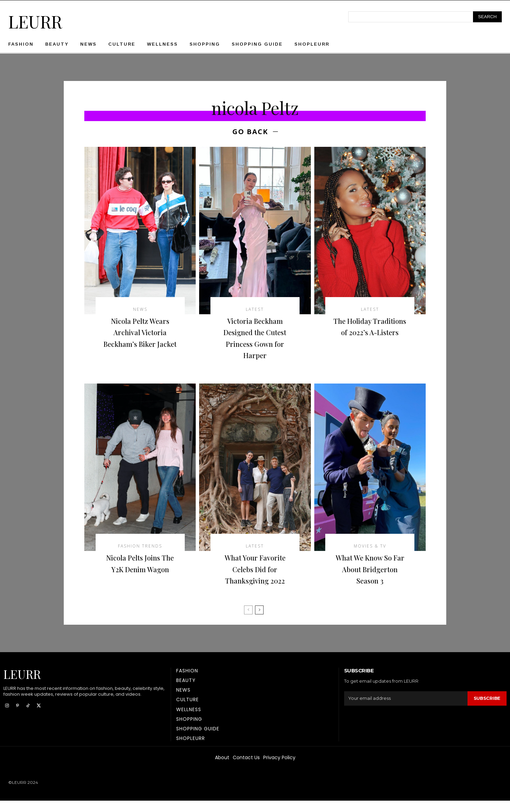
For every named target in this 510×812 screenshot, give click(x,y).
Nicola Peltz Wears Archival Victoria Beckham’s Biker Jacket (140, 338)
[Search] (487, 17)
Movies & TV (370, 546)
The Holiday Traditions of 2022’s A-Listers (370, 332)
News (140, 309)
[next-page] (259, 621)
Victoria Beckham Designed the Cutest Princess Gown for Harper (255, 338)
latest (255, 309)
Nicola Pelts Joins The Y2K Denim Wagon (140, 569)
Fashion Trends (140, 546)
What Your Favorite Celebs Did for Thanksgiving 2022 (255, 569)
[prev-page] (248, 621)
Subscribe (487, 710)
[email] (406, 710)
